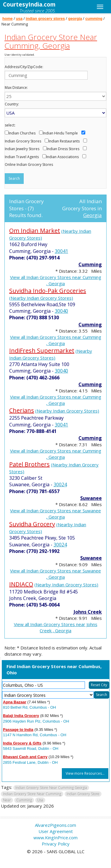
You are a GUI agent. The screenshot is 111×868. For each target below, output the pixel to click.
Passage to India (18, 730)
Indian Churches (22, 133)
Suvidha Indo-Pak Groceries (48, 291)
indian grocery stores (45, 19)
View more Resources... (85, 773)
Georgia (92, 215)
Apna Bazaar (15, 702)
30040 (61, 311)
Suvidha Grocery (32, 524)
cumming (94, 19)
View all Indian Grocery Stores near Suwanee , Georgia (55, 514)
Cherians (22, 410)
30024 (60, 484)
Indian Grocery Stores (23, 141)
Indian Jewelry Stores (22, 149)
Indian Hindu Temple (60, 133)
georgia (75, 19)
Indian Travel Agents (22, 157)
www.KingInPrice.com (55, 837)
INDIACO (21, 584)
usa (19, 19)
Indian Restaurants (64, 141)
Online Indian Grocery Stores (29, 165)
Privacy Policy (56, 844)
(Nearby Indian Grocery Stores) (41, 298)
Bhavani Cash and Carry (25, 757)
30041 (61, 251)
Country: (12, 104)
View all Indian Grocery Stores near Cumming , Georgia (56, 280)
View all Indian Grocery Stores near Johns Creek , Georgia (56, 627)
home (8, 19)
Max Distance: (16, 88)
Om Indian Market (35, 231)
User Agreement (56, 831)
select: (10, 125)
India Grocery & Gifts (22, 743)
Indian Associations (62, 157)
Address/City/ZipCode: (24, 67)
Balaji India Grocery (21, 716)
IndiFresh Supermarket (42, 350)
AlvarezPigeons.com (55, 825)
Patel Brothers (29, 464)
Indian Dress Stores (63, 149)
